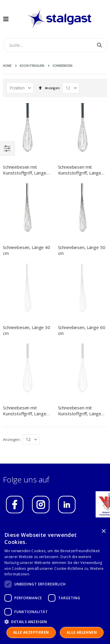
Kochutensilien (32, 66)
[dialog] (55, 585)
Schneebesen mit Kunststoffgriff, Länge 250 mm (25, 170)
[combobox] (55, 45)
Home (7, 66)
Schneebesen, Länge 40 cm (27, 250)
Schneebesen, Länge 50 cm (82, 250)
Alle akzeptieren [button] (31, 632)
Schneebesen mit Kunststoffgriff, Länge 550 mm (80, 324)
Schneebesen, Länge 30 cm (27, 287)
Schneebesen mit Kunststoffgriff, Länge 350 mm (25, 324)
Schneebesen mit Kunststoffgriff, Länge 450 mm (80, 170)
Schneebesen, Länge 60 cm (82, 287)
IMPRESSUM (21, 442)
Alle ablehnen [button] (82, 632)
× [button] (103, 531)
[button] (55, 622)
